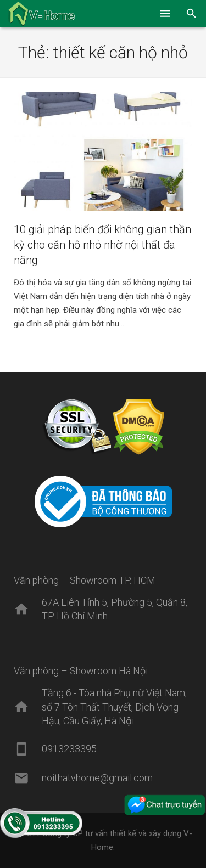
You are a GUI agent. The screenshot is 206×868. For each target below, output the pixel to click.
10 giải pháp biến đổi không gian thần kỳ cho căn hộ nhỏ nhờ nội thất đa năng (102, 245)
